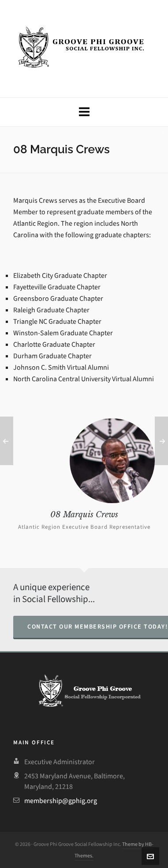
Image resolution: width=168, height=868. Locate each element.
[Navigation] (84, 112)
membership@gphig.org (61, 801)
